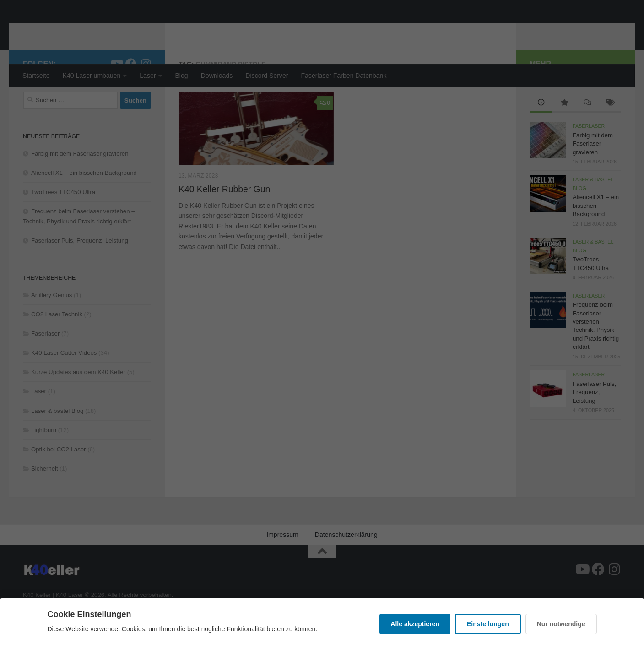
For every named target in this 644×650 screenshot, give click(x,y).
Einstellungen (488, 624)
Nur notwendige (561, 624)
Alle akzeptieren (415, 624)
